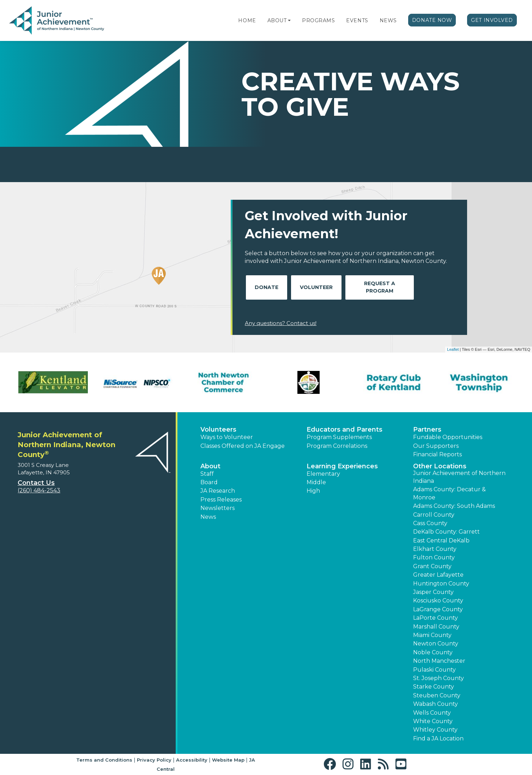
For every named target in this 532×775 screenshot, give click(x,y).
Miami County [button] (432, 635)
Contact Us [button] (36, 483)
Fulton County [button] (434, 557)
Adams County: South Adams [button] (454, 506)
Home (247, 20)
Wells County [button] (432, 713)
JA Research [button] (218, 491)
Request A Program (380, 287)
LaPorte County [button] (436, 618)
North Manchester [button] (439, 661)
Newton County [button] (436, 644)
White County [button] (433, 721)
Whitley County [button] (435, 730)
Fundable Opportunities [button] (448, 437)
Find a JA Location (438, 738)
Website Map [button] (228, 760)
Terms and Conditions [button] (104, 760)
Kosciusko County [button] (438, 600)
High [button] (313, 491)
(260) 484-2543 (39, 490)
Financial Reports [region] (437, 454)
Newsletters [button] (217, 508)
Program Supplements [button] (339, 437)
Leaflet (453, 349)
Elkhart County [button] (435, 549)
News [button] (208, 517)
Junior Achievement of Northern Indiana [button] (459, 477)
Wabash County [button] (436, 704)
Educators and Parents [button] (344, 429)
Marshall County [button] (436, 627)
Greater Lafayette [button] (438, 575)
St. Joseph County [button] (439, 678)
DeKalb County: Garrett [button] (446, 532)
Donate (267, 287)
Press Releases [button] (221, 500)
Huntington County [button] (441, 584)
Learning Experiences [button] (342, 466)
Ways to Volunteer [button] (227, 437)
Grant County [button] (432, 566)
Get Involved (492, 20)
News (388, 20)
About (277, 20)
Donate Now (432, 20)
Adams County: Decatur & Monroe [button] (449, 493)
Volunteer (316, 287)
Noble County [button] (433, 652)
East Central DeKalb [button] (441, 540)
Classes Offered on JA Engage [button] (243, 446)
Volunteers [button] (218, 429)
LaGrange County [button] (438, 609)
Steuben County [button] (437, 695)
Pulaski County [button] (434, 670)
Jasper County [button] (433, 592)
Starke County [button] (434, 687)
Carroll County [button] (434, 515)
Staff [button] (207, 474)
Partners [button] (427, 429)
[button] (289, 20)
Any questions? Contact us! (281, 323)
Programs (318, 20)
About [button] (210, 466)
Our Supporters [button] (436, 446)
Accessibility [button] (192, 760)
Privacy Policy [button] (154, 760)
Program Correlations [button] (337, 446)
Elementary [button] (323, 474)
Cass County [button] (430, 523)
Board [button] (209, 482)
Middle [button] (316, 482)
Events (357, 20)
